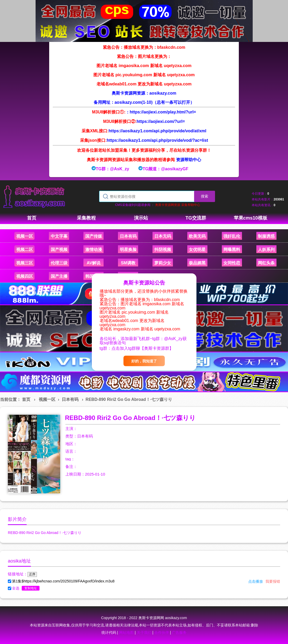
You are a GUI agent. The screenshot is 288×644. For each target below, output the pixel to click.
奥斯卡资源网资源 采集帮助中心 (177, 205)
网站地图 (126, 632)
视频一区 (47, 399)
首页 (26, 399)
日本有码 (70, 399)
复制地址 (31, 588)
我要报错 (273, 581)
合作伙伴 (162, 632)
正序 (32, 574)
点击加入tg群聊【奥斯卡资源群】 (142, 348)
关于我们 (144, 632)
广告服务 (179, 632)
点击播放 (256, 581)
